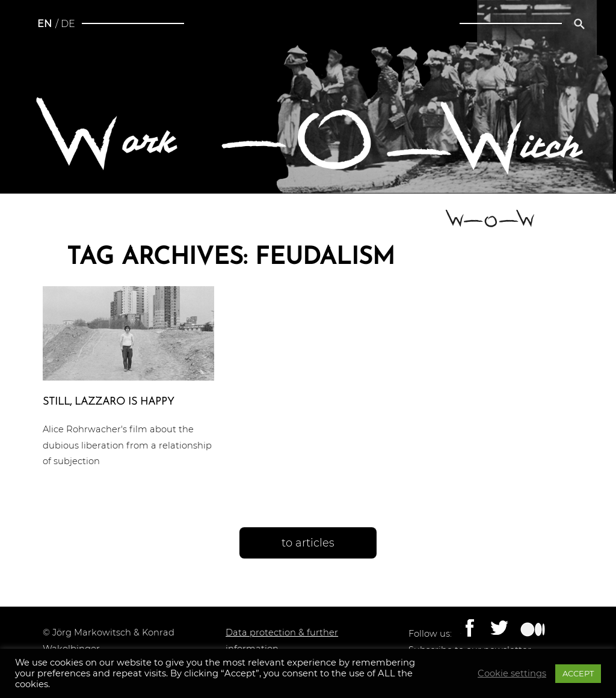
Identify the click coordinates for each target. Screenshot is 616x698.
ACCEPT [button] (578, 673)
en (45, 24)
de (68, 24)
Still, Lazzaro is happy (108, 402)
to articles (308, 543)
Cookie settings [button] (512, 673)
